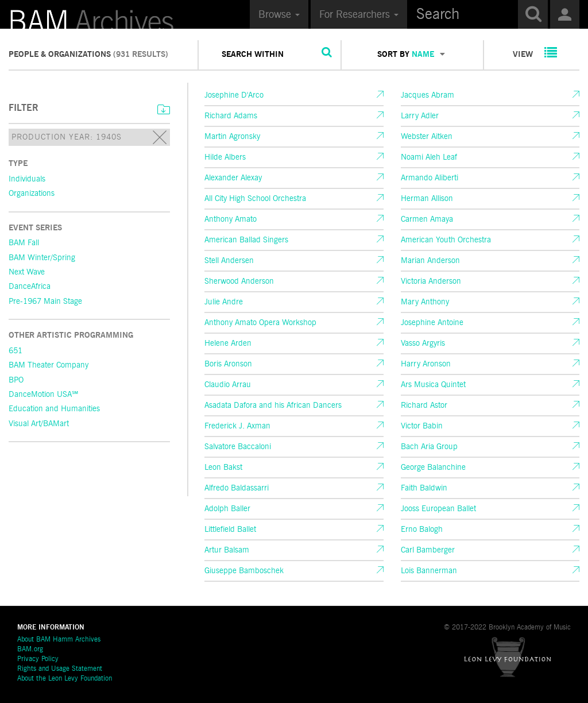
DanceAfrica (30, 287)
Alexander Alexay (233, 178)
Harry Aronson (426, 364)
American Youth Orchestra (446, 240)
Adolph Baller (227, 509)
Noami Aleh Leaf (429, 157)
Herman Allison (427, 199)
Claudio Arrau (228, 385)
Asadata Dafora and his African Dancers (273, 405)
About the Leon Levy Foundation (65, 679)
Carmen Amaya (427, 219)
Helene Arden (228, 343)
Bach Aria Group (429, 447)
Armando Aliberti (430, 178)
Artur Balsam (227, 550)
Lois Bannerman (429, 571)
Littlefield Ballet (230, 530)
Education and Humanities (54, 409)
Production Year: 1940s (89, 138)
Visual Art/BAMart (39, 424)
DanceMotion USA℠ (43, 395)
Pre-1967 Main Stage (45, 302)
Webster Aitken (427, 137)
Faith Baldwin (424, 488)
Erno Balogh (422, 530)
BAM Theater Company (49, 365)
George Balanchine (433, 468)
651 (16, 351)
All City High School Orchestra (255, 199)
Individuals (27, 179)
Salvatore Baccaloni (238, 447)
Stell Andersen (229, 261)
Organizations (32, 194)
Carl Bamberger (428, 550)
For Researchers (359, 15)
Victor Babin (422, 426)
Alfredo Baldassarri (237, 488)
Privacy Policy (38, 659)
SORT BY (411, 55)
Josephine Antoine (432, 323)
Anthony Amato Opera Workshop (260, 323)
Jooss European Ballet (438, 509)
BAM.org (30, 650)
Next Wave (27, 272)
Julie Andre (224, 302)
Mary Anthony (425, 302)
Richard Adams (231, 116)
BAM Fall (24, 243)
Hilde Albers (225, 157)
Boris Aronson (228, 364)
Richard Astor (424, 405)
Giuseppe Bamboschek (244, 571)
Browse (279, 15)
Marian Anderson (430, 261)
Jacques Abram (428, 95)
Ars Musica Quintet (433, 385)
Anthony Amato (231, 219)
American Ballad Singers (246, 240)
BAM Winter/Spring (42, 258)
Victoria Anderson (431, 281)
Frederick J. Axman (237, 426)
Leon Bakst (223, 468)
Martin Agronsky (232, 137)
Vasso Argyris (423, 343)
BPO (16, 380)
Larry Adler (420, 116)
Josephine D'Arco (234, 95)
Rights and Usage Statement (60, 669)
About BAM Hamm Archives (59, 640)
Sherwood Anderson (239, 281)
